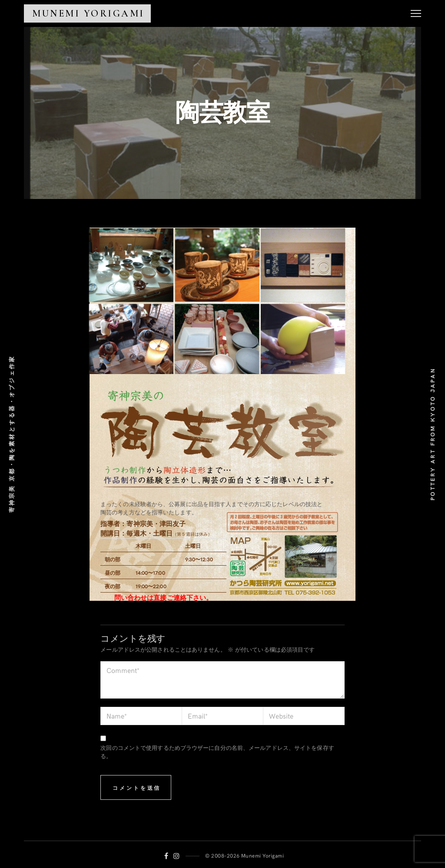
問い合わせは (134, 597)
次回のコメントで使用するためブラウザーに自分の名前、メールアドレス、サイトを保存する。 (217, 752)
